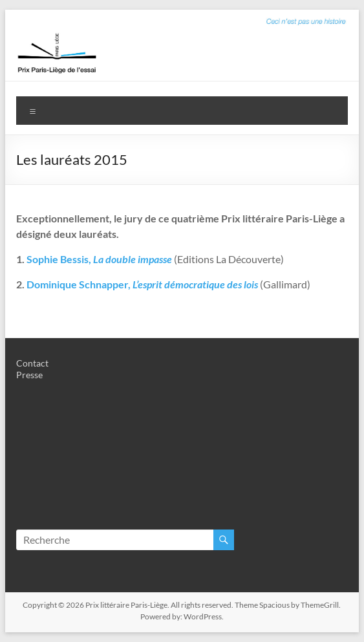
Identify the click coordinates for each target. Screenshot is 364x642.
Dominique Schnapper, (79, 284)
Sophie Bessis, (99, 259)
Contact (32, 363)
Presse (29, 375)
